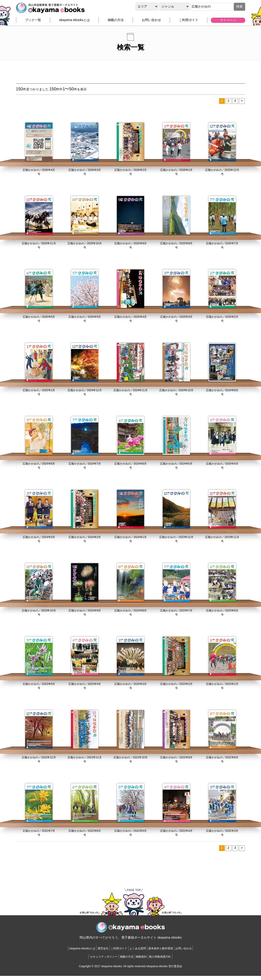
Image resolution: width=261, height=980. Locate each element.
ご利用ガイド (189, 22)
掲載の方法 (116, 22)
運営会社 (92, 953)
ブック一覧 (33, 22)
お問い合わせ (151, 22)
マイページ (228, 22)
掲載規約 (145, 961)
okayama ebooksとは (74, 22)
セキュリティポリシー (93, 961)
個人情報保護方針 (172, 961)
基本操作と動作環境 (173, 953)
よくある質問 (141, 953)
